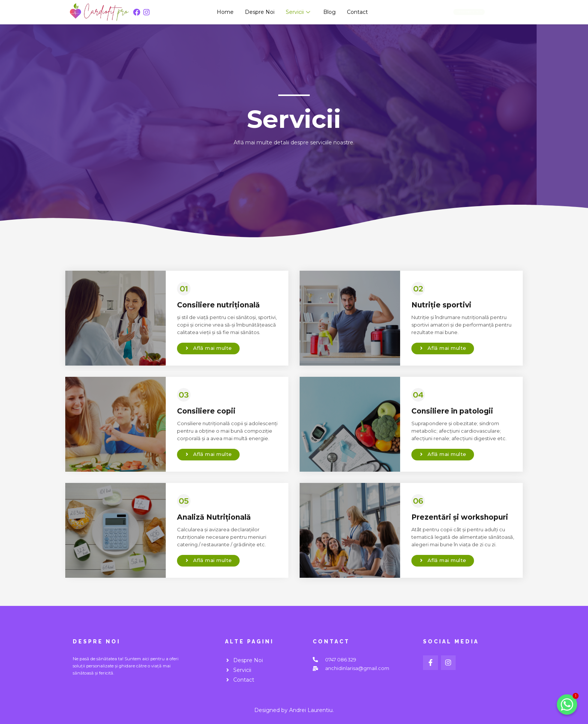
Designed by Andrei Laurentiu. (294, 710)
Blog (329, 12)
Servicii (299, 12)
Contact (357, 12)
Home (225, 12)
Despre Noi (260, 12)
